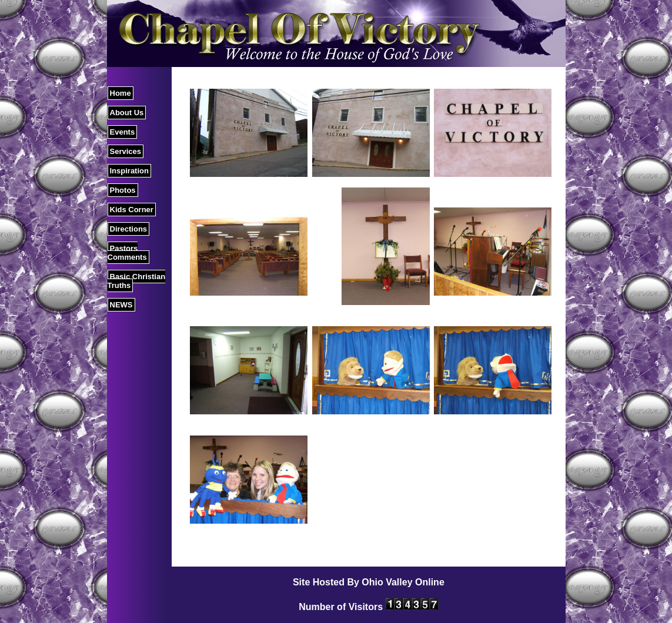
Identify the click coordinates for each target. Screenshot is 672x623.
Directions (129, 229)
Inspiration (129, 171)
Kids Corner (132, 210)
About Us (127, 113)
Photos (123, 190)
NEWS (121, 305)
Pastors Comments (127, 253)
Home (121, 93)
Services (126, 151)
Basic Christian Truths (137, 281)
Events (123, 132)
